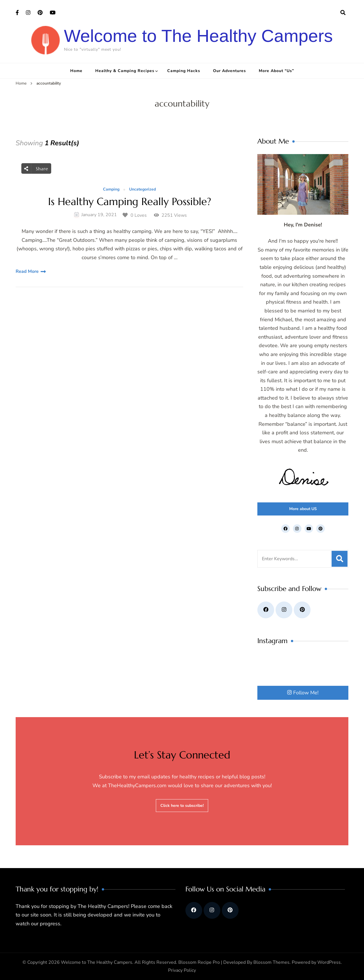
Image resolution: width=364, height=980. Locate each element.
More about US (303, 509)
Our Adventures (229, 71)
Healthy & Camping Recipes (125, 71)
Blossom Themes (271, 962)
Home (76, 71)
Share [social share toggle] (36, 168)
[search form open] (343, 13)
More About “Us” (276, 71)
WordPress (329, 962)
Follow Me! (303, 693)
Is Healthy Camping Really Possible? (130, 201)
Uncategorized (142, 190)
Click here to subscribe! (182, 806)
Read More (27, 271)
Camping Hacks (184, 71)
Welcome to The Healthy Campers (198, 36)
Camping (111, 190)
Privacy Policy (182, 970)
